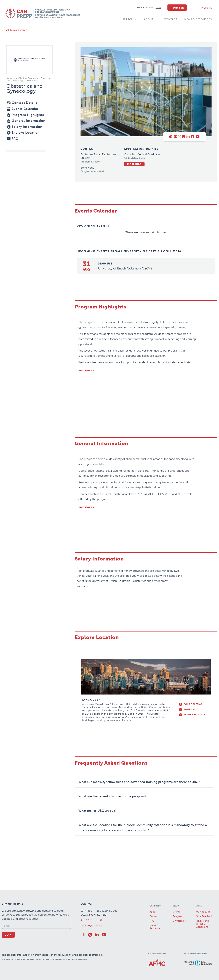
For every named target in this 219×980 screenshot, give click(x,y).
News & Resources (198, 19)
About (150, 19)
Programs (178, 916)
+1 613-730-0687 (92, 920)
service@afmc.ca (91, 925)
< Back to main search (14, 30)
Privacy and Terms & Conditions (202, 924)
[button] (87, 371)
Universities (179, 921)
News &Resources (155, 927)
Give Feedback (204, 916)
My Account (203, 912)
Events (177, 912)
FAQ (152, 921)
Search (130, 19)
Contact (171, 19)
